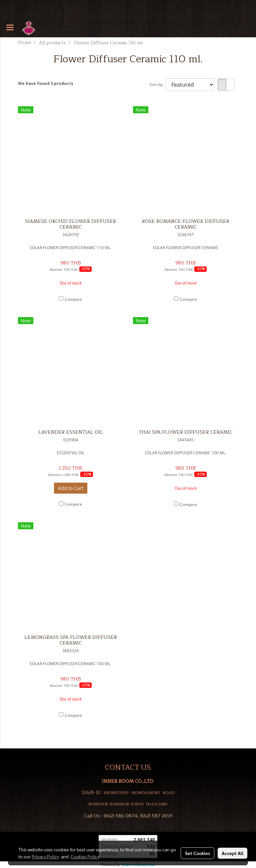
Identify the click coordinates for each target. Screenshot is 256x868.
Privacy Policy (45, 856)
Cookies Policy (85, 856)
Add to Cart (71, 488)
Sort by (158, 84)
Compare (73, 299)
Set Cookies (197, 853)
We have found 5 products (46, 83)
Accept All (232, 853)
